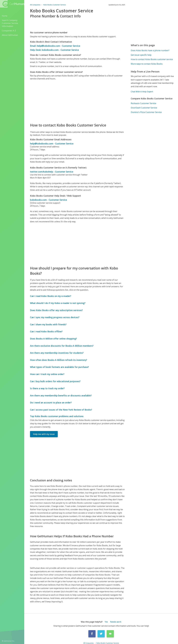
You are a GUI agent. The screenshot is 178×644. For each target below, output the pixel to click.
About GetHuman (10, 35)
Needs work (116, 622)
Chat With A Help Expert (142, 92)
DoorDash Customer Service (144, 108)
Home (5, 16)
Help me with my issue (44, 434)
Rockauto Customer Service (144, 103)
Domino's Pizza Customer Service (146, 112)
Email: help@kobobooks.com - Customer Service (55, 46)
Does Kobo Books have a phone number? (150, 50)
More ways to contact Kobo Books (147, 64)
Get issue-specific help (141, 55)
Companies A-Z (9, 31)
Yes (106, 622)
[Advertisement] (78, 101)
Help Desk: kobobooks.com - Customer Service (54, 50)
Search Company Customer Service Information (10, 23)
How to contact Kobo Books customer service (152, 59)
